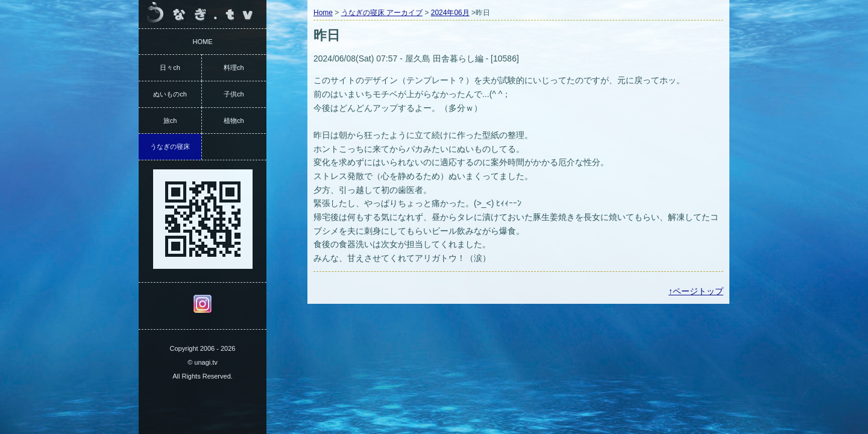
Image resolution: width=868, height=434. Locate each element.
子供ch (234, 94)
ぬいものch (170, 94)
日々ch (170, 68)
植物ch (234, 121)
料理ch (234, 68)
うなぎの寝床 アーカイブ (382, 13)
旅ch (170, 121)
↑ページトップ (696, 291)
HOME (203, 42)
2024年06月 (450, 13)
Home (323, 13)
